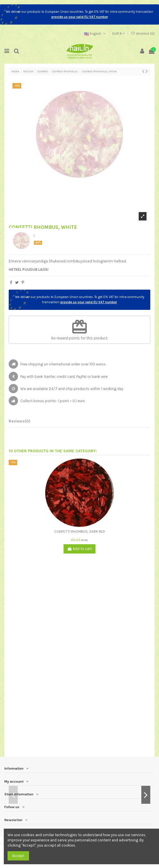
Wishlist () (143, 34)
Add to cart (80, 549)
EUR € (119, 34)
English (95, 34)
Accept (18, 856)
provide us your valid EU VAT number (80, 17)
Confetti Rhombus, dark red (80, 532)
